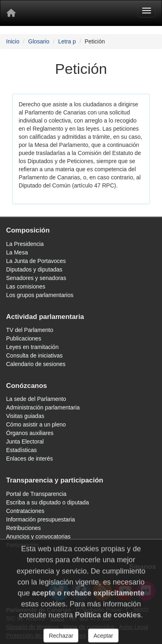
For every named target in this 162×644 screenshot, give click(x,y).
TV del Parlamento (30, 330)
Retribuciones (24, 528)
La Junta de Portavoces (36, 261)
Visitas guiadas (25, 416)
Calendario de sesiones (36, 364)
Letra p (67, 41)
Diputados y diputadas (34, 269)
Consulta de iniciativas (34, 355)
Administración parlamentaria (43, 407)
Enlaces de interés (29, 459)
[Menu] (147, 11)
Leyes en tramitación (32, 347)
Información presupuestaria (41, 519)
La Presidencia (25, 244)
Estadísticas (21, 450)
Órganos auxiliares (30, 433)
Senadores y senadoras (36, 278)
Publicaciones (24, 338)
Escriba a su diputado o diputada (48, 502)
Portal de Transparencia (36, 494)
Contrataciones (25, 511)
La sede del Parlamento (36, 399)
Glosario (39, 41)
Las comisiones (26, 286)
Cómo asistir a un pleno (36, 424)
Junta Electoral (25, 442)
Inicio (13, 41)
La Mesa (17, 252)
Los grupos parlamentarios (40, 295)
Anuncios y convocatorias (38, 536)
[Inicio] (11, 13)
